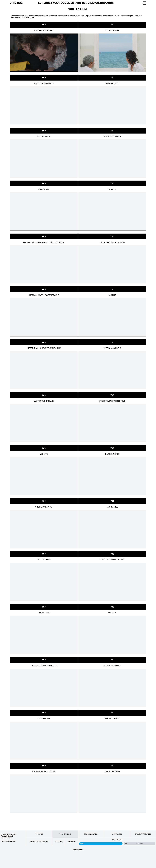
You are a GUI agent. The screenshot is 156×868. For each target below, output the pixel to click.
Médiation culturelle (39, 842)
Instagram (59, 842)
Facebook (72, 842)
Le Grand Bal (44, 719)
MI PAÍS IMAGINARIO (112, 348)
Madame (112, 613)
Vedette (44, 454)
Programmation (91, 834)
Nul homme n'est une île (44, 772)
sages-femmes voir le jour (112, 401)
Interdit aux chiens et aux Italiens (44, 348)
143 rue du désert (112, 666)
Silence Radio (44, 560)
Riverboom (44, 189)
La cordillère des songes (44, 666)
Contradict (44, 613)
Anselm (112, 295)
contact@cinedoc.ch (8, 842)
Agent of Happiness (44, 84)
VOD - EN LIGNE (78, 9)
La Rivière (112, 189)
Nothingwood (112, 719)
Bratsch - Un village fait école (44, 295)
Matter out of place (44, 401)
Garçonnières (112, 454)
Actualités (117, 834)
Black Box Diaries (112, 137)
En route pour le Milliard (112, 560)
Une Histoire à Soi (44, 507)
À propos (39, 834)
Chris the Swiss (112, 772)
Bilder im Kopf (112, 31)
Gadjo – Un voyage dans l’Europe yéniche (44, 242)
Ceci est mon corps (44, 31)
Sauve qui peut (112, 84)
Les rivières (112, 507)
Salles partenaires (143, 834)
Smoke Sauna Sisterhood (112, 242)
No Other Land (44, 137)
